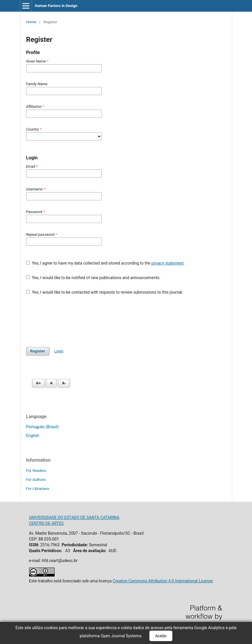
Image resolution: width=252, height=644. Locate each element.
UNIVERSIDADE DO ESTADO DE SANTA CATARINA (74, 518)
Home (31, 22)
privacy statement (168, 263)
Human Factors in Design (56, 6)
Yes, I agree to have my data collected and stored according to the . (106, 263)
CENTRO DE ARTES (46, 523)
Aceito (161, 636)
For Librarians (38, 489)
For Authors (36, 480)
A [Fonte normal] (51, 383)
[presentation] (70, 321)
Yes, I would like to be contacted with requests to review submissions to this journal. (105, 292)
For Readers (36, 471)
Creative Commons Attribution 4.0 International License (163, 581)
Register (38, 351)
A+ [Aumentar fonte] (39, 383)
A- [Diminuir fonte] (64, 383)
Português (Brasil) (42, 427)
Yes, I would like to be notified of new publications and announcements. (93, 278)
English (33, 436)
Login (59, 351)
